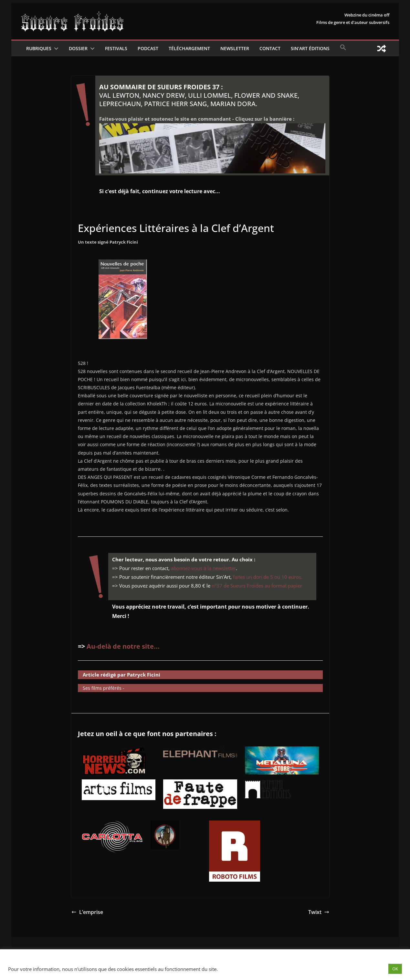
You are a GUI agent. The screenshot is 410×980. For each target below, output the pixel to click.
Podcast (148, 48)
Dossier (78, 48)
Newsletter (235, 48)
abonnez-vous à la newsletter (203, 568)
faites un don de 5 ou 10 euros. (268, 577)
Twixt (319, 912)
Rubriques (39, 48)
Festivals (116, 48)
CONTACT (270, 48)
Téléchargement (189, 48)
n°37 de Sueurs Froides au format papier (257, 586)
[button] (55, 49)
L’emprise (87, 912)
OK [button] (395, 969)
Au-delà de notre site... (123, 646)
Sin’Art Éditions (310, 48)
